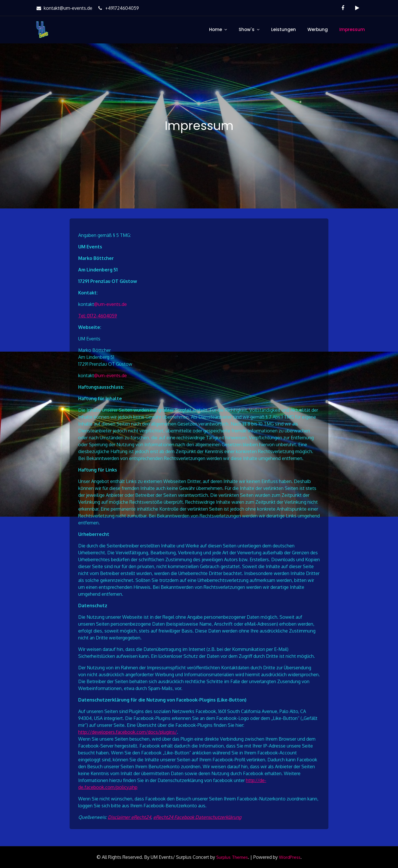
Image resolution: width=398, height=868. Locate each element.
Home (216, 29)
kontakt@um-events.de (64, 8)
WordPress (290, 857)
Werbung (318, 29)
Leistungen (284, 29)
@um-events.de (110, 304)
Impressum (352, 29)
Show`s (247, 29)
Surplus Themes (232, 857)
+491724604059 (118, 8)
